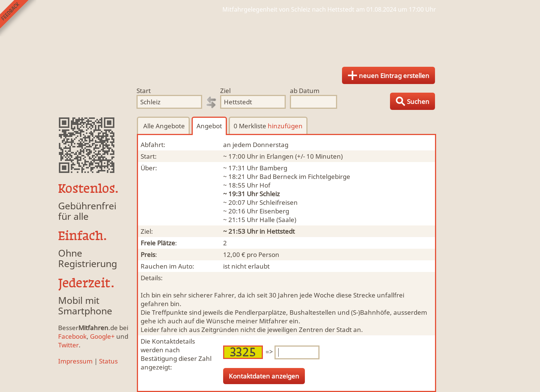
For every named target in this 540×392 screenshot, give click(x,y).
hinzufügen (285, 126)
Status (108, 361)
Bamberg (273, 168)
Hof (265, 185)
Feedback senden (18, 18)
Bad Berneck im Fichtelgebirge (305, 176)
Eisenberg (274, 211)
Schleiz (270, 194)
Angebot (209, 126)
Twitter (68, 345)
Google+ (102, 336)
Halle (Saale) (278, 220)
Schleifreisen (279, 202)
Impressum (75, 361)
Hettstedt (281, 231)
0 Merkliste (268, 126)
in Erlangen (277, 156)
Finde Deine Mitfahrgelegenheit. (270, 38)
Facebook (72, 336)
